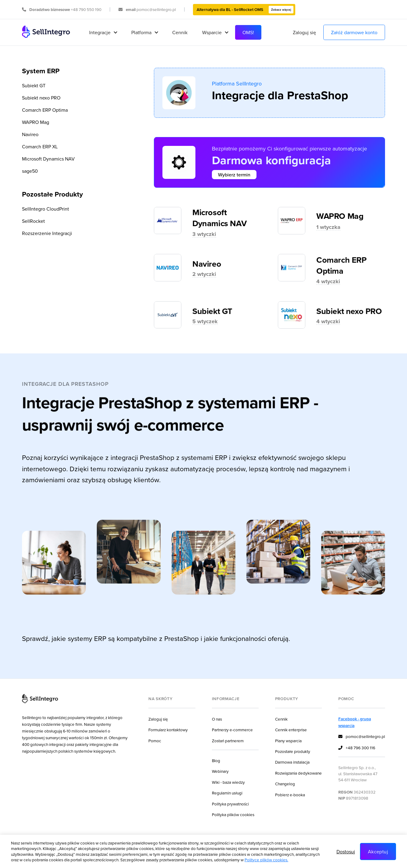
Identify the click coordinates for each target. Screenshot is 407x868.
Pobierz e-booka (290, 795)
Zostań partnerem (228, 741)
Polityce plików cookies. (266, 860)
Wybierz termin (234, 175)
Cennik (180, 32)
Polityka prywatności (230, 804)
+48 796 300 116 (357, 748)
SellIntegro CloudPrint (45, 209)
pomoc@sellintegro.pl (362, 737)
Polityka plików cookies (233, 814)
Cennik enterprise (291, 730)
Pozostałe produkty (293, 751)
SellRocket (33, 221)
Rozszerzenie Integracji (47, 233)
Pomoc (155, 741)
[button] (103, 32)
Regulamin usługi (227, 793)
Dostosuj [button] (346, 852)
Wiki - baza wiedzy (228, 782)
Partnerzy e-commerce (232, 730)
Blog (216, 760)
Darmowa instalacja (292, 762)
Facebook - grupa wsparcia (355, 722)
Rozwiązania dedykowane (298, 773)
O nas (217, 719)
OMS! (248, 32)
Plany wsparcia (288, 741)
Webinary (220, 771)
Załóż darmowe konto (354, 32)
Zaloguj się (304, 32)
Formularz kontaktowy (168, 730)
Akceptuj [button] (378, 852)
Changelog (285, 784)
